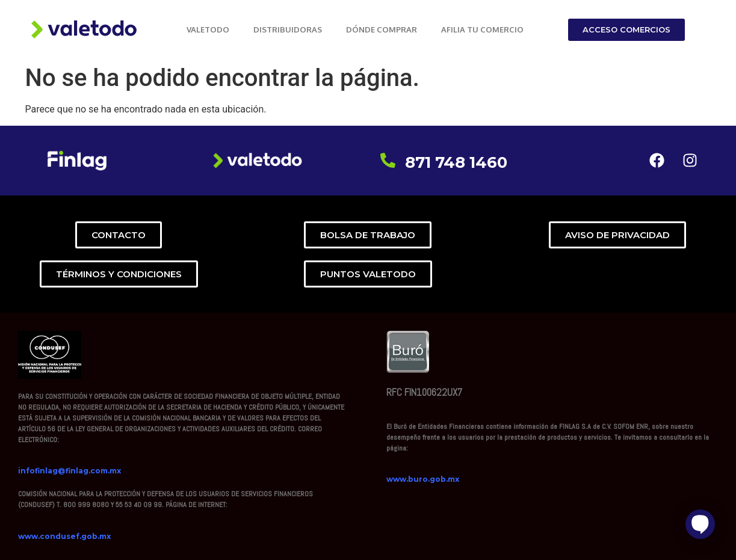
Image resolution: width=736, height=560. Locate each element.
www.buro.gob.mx (423, 479)
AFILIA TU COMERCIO (482, 29)
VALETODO (208, 29)
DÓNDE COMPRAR (382, 29)
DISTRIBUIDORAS (288, 29)
